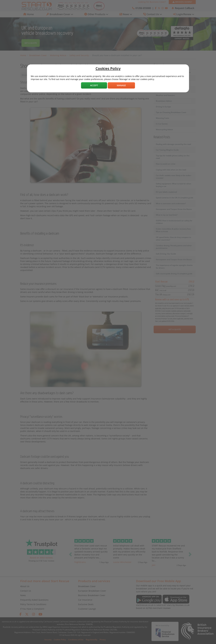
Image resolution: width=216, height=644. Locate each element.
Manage (121, 85)
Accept (94, 85)
